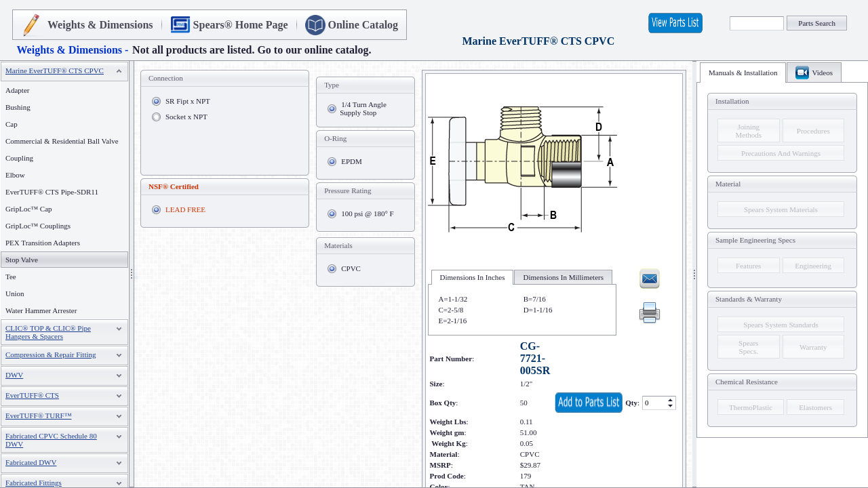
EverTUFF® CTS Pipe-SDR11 (52, 192)
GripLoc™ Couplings (38, 226)
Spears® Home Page (241, 25)
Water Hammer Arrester (41, 310)
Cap (12, 124)
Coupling (19, 158)
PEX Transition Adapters (43, 243)
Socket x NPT (186, 117)
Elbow (15, 175)
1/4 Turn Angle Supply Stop (363, 108)
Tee (11, 277)
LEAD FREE (185, 209)
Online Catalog (363, 25)
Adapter (17, 90)
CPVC (351, 268)
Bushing (18, 107)
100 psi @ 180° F (367, 213)
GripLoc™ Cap (29, 209)
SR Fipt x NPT (188, 101)
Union (15, 293)
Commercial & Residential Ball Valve (62, 141)
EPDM (352, 161)
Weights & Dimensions (100, 25)
